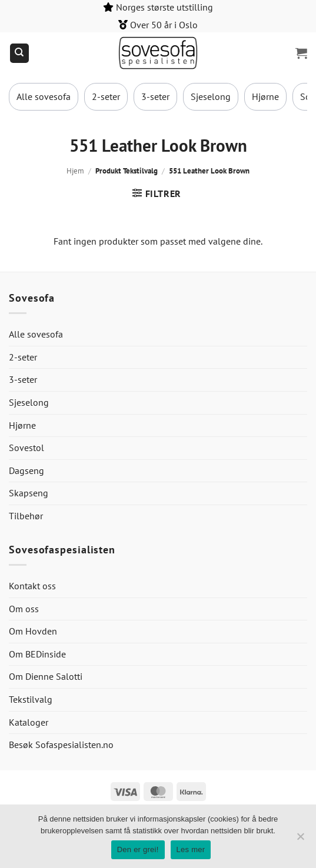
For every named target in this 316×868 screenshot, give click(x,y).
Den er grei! (138, 849)
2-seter (106, 96)
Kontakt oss (32, 586)
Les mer (191, 849)
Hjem (75, 171)
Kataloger (29, 722)
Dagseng (26, 470)
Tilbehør (26, 516)
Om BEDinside (37, 654)
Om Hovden (33, 631)
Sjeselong (211, 96)
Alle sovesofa (44, 96)
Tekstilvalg (31, 699)
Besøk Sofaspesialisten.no (61, 745)
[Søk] (19, 53)
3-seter (155, 96)
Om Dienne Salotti (46, 676)
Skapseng (29, 493)
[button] (301, 53)
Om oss (24, 609)
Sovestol (26, 448)
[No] (300, 840)
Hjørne (265, 96)
